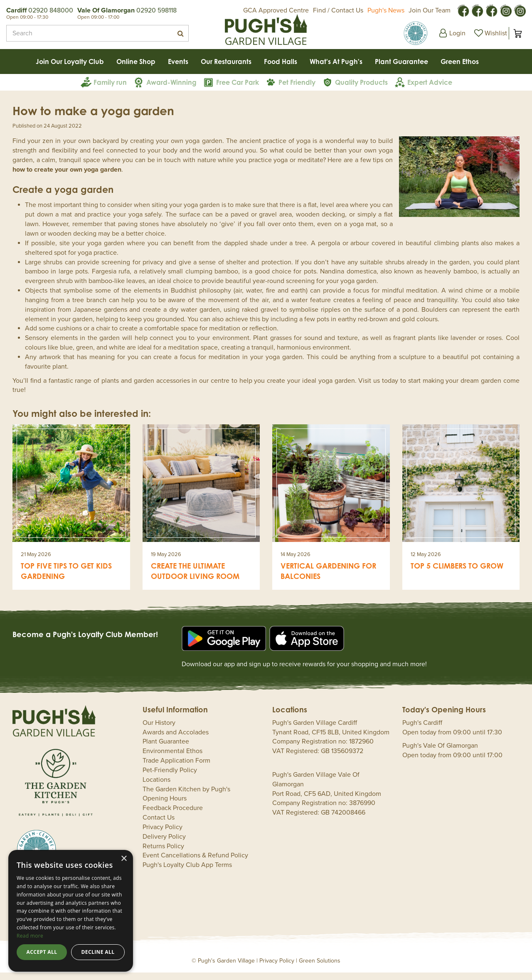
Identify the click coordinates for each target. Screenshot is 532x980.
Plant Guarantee (166, 749)
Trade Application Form (176, 768)
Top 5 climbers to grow (457, 573)
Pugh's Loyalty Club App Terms (187, 872)
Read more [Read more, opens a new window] (30, 936)
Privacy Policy (163, 835)
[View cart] (517, 33)
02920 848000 (51, 10)
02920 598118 (156, 10)
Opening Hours (165, 806)
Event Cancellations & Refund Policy (195, 863)
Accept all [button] (42, 952)
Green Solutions (320, 968)
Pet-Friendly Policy (170, 778)
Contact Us (159, 825)
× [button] (124, 859)
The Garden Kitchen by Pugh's (186, 797)
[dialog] (71, 911)
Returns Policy (163, 854)
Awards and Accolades (176, 740)
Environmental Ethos (172, 758)
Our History (159, 730)
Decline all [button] (98, 952)
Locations (156, 787)
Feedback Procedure (173, 815)
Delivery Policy (164, 844)
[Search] (89, 33)
